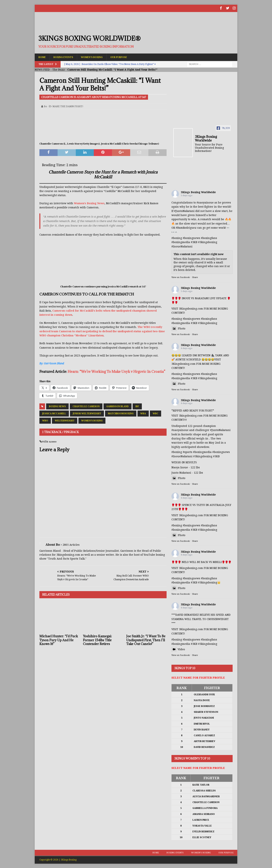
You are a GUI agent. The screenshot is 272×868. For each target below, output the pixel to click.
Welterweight (65, 420)
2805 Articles (71, 544)
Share (195, 277)
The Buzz (59, 69)
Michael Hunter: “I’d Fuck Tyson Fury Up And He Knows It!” (59, 640)
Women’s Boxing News (89, 203)
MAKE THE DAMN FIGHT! (68, 106)
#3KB (194, 242)
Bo (45, 106)
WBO (45, 420)
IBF (137, 406)
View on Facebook (181, 277)
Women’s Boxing (99, 57)
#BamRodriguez (186, 228)
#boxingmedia (181, 242)
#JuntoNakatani (184, 211)
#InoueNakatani (182, 246)
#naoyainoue (205, 202)
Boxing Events (66, 57)
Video (178, 649)
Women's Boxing (92, 420)
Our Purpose (129, 57)
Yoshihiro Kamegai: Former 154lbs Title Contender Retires (97, 640)
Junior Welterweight (87, 413)
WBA (143, 413)
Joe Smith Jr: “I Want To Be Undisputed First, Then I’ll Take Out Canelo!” (146, 640)
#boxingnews (191, 238)
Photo (178, 328)
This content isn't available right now (199, 254)
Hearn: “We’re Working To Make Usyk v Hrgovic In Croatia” (116, 371)
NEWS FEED (42, 69)
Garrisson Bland (118, 406)
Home (43, 57)
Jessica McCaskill (54, 413)
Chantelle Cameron (86, 406)
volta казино (49, 441)
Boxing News (57, 406)
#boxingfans (209, 238)
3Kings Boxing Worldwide (198, 192)
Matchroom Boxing (121, 413)
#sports (187, 452)
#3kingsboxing (208, 242)
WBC (156, 413)
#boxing (177, 238)
